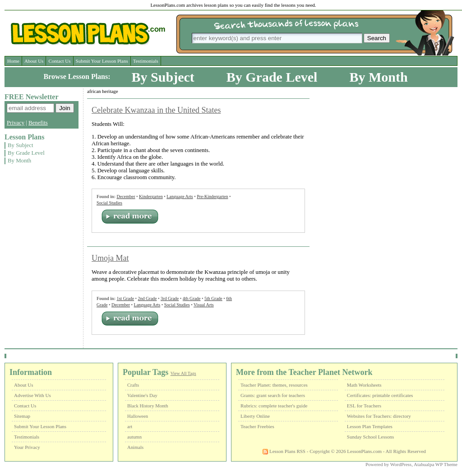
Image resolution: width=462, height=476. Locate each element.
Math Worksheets (364, 385)
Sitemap (22, 416)
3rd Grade (170, 298)
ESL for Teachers (364, 406)
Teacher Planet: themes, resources (274, 385)
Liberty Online (255, 416)
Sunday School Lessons (371, 437)
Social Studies (109, 203)
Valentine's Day (142, 395)
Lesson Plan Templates (370, 426)
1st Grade (125, 298)
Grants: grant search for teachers (273, 395)
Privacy (16, 123)
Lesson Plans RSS (284, 451)
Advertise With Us (32, 395)
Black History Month (148, 406)
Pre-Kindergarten (212, 196)
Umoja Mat (110, 258)
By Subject (163, 77)
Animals (135, 447)
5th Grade (213, 298)
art (130, 427)
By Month (378, 77)
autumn (134, 437)
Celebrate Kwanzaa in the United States (156, 110)
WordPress (401, 464)
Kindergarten (151, 196)
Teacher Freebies (257, 426)
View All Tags (183, 373)
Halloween (138, 416)
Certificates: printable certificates (380, 395)
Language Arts (180, 196)
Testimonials (146, 61)
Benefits (38, 123)
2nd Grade (148, 298)
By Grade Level (272, 77)
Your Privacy (27, 447)
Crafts (133, 385)
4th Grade (192, 298)
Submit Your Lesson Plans (102, 61)
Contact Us (59, 61)
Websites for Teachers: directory (379, 416)
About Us (34, 61)
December (126, 196)
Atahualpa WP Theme (436, 464)
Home (13, 61)
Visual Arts (204, 305)
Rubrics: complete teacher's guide (274, 406)
